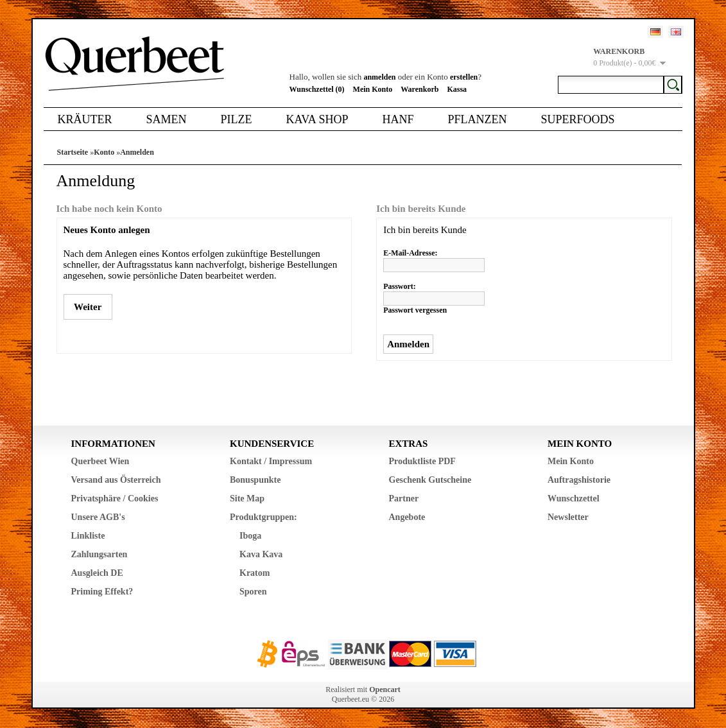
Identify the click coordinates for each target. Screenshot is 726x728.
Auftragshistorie (579, 480)
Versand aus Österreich (116, 480)
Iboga (250, 536)
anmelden (379, 77)
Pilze (237, 119)
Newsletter (568, 517)
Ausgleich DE (97, 573)
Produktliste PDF (422, 461)
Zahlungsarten (99, 554)
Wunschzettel (574, 498)
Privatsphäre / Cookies (115, 498)
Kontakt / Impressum (271, 461)
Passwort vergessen (415, 310)
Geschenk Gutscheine (430, 480)
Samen (167, 119)
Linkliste (88, 536)
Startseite (73, 152)
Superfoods (577, 119)
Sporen (253, 592)
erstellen (464, 77)
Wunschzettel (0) (317, 89)
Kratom (255, 573)
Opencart (385, 689)
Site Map (247, 498)
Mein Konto (373, 89)
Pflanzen (477, 119)
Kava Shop (317, 119)
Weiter (88, 307)
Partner (404, 498)
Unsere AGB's (98, 517)
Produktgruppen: (264, 517)
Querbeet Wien (100, 461)
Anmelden (137, 152)
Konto (104, 152)
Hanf (398, 119)
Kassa (457, 89)
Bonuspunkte (255, 480)
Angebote (407, 517)
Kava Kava (261, 554)
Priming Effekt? (102, 592)
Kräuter (85, 119)
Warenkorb (419, 89)
